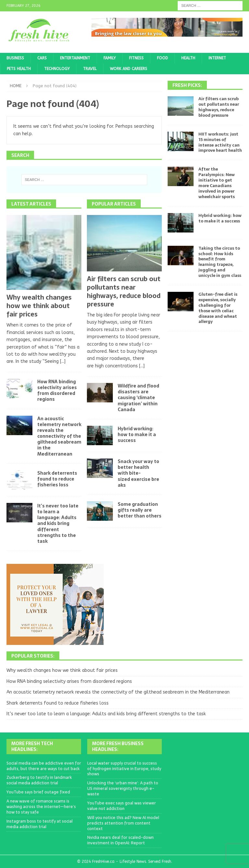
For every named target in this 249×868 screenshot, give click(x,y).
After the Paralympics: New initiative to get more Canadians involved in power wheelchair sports (217, 183)
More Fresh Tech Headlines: (32, 746)
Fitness (136, 58)
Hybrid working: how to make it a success (137, 434)
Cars (42, 58)
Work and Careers (129, 69)
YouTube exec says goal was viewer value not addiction (122, 806)
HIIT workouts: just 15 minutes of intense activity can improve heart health (220, 142)
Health (188, 58)
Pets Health (19, 69)
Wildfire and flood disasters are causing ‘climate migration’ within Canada (138, 398)
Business (15, 58)
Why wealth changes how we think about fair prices (39, 306)
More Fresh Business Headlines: (118, 746)
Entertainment (75, 58)
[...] (63, 361)
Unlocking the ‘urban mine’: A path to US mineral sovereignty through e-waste (123, 788)
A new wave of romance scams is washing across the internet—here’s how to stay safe (41, 807)
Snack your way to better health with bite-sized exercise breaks (138, 473)
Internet (217, 58)
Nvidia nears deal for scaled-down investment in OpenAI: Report (120, 840)
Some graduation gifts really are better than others (140, 510)
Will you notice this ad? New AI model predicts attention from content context (123, 823)
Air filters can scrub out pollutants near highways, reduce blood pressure (124, 291)
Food (162, 58)
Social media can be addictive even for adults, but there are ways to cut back (44, 766)
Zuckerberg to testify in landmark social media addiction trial (39, 780)
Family (110, 58)
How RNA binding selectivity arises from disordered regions (57, 391)
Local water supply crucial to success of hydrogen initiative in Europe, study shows (124, 769)
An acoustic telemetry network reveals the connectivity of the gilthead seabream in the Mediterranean (59, 436)
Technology (57, 69)
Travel (90, 69)
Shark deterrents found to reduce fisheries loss (57, 479)
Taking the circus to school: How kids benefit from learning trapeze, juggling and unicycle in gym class (220, 262)
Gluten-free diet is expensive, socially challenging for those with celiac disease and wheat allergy (218, 308)
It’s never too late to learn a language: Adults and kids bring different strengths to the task (58, 523)
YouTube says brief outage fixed (38, 792)
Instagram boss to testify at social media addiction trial (40, 824)
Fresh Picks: (187, 85)
